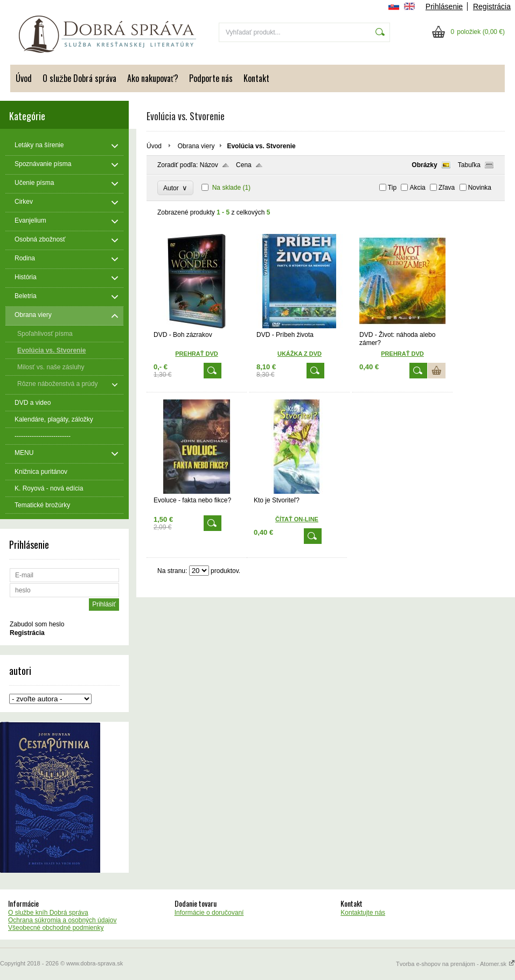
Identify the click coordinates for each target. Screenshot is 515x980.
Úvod (24, 78)
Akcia (417, 188)
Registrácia (492, 6)
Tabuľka (469, 165)
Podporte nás (211, 78)
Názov (209, 165)
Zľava (447, 188)
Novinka (480, 188)
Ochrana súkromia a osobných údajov (62, 920)
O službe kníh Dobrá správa (48, 913)
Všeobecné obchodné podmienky (56, 928)
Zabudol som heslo (37, 624)
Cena (244, 165)
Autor (175, 188)
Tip (392, 188)
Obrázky (424, 165)
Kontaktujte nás (363, 913)
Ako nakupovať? (153, 78)
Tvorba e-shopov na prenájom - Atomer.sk (455, 964)
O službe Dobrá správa (79, 78)
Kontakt (256, 78)
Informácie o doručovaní (209, 913)
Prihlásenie (444, 6)
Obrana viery (196, 146)
